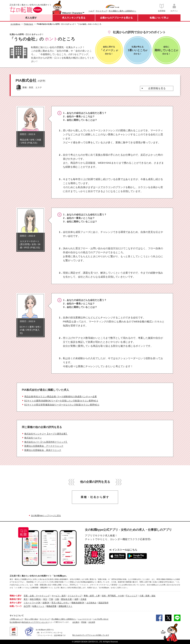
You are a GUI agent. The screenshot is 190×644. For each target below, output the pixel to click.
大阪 (57, 599)
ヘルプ (91, 11)
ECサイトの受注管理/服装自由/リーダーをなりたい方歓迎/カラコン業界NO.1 (62, 405)
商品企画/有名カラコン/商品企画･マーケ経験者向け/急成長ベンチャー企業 (61, 397)
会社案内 (76, 622)
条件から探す (16, 603)
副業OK (46, 603)
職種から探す (16, 596)
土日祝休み (91, 603)
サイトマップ (101, 11)
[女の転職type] (15, 622)
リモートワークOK (32, 603)
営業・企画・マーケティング (37, 596)
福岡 (76, 599)
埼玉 (45, 599)
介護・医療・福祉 (147, 596)
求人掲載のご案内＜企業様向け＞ (123, 11)
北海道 (83, 599)
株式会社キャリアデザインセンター (35, 622)
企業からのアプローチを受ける (116, 18)
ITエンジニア (132, 596)
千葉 (51, 599)
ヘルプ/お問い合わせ (101, 619)
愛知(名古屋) (67, 599)
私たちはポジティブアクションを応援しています (91, 635)
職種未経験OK (78, 603)
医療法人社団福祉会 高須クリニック (43, 450)
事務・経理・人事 (92, 596)
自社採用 (92, 622)
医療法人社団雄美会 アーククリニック (44, 446)
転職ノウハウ (16, 606)
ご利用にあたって (16, 619)
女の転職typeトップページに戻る (46, 516)
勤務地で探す (16, 599)
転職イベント (38, 606)
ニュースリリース (85, 619)
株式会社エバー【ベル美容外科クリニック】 (46, 442)
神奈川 (33, 599)
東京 (26, 599)
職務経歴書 (51, 606)
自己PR (27, 606)
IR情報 (84, 622)
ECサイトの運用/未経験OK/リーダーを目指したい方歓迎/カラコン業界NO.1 (61, 401)
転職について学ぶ (159, 18)
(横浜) (38, 599)
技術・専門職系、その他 (113, 596)
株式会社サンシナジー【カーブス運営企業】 (46, 434)
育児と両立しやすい (60, 603)
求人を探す (31, 18)
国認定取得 (103, 603)
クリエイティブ (75, 596)
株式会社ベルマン (33, 438)
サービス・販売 (59, 596)
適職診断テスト (65, 606)
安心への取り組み (31, 619)
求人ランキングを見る (74, 18)
